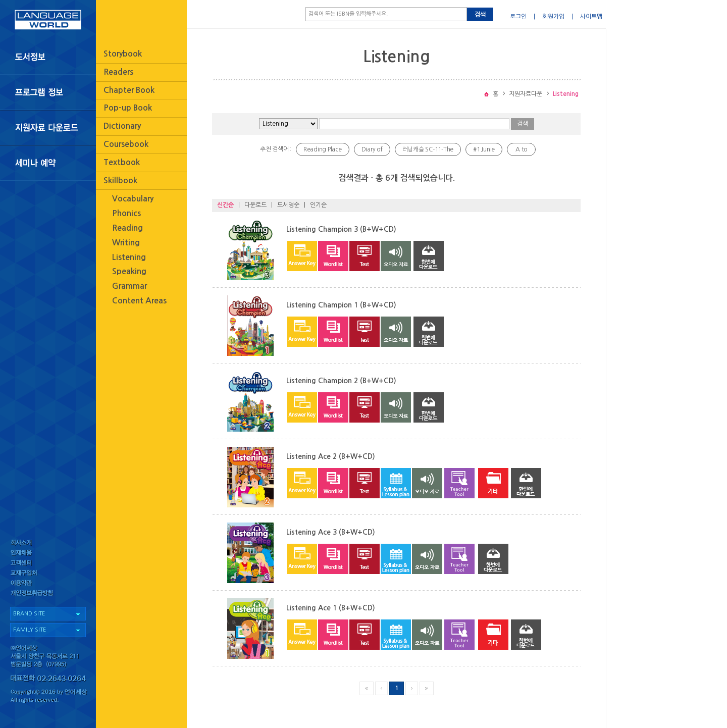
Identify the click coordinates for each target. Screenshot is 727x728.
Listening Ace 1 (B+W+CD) (331, 608)
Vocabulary (133, 199)
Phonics (126, 213)
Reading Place (323, 149)
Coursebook (126, 144)
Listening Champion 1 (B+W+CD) (341, 305)
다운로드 (255, 205)
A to (521, 149)
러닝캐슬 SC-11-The (428, 149)
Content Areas (139, 301)
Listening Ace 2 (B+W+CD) (331, 456)
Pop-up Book (128, 108)
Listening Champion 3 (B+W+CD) (341, 229)
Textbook (122, 162)
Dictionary (122, 126)
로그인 (518, 17)
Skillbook (120, 180)
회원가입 (553, 17)
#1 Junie (484, 149)
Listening (129, 257)
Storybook (123, 54)
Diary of (372, 149)
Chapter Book (129, 90)
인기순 (318, 205)
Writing (126, 243)
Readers (118, 72)
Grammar (129, 286)
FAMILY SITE (30, 630)
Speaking (129, 271)
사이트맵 (591, 17)
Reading (127, 228)
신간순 (225, 205)
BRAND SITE (29, 614)
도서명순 (288, 205)
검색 (480, 15)
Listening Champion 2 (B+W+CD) (341, 381)
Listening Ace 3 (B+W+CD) (331, 532)
